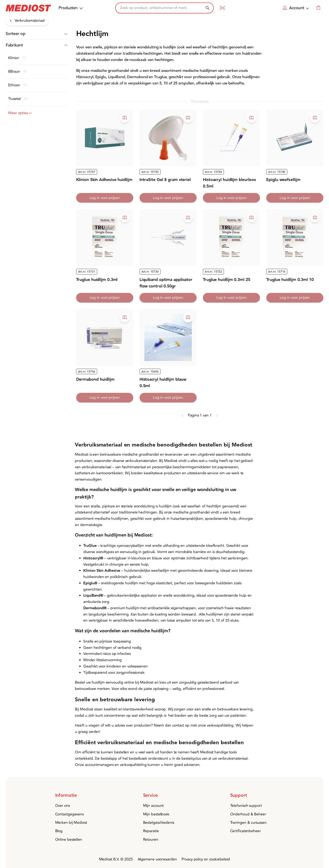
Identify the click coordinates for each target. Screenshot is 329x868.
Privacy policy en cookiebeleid (206, 859)
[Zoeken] (207, 8)
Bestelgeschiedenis (159, 823)
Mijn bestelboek (156, 814)
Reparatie (151, 831)
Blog (59, 831)
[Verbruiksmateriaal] (27, 21)
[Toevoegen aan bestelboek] (125, 118)
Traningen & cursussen (248, 823)
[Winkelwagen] (318, 8)
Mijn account (153, 806)
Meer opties (20, 113)
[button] (37, 34)
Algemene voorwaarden (157, 859)
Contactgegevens (70, 814)
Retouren (151, 840)
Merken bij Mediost (71, 823)
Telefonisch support (246, 806)
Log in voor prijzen (105, 198)
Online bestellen (69, 840)
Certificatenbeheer (245, 831)
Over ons (63, 806)
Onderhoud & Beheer (248, 814)
